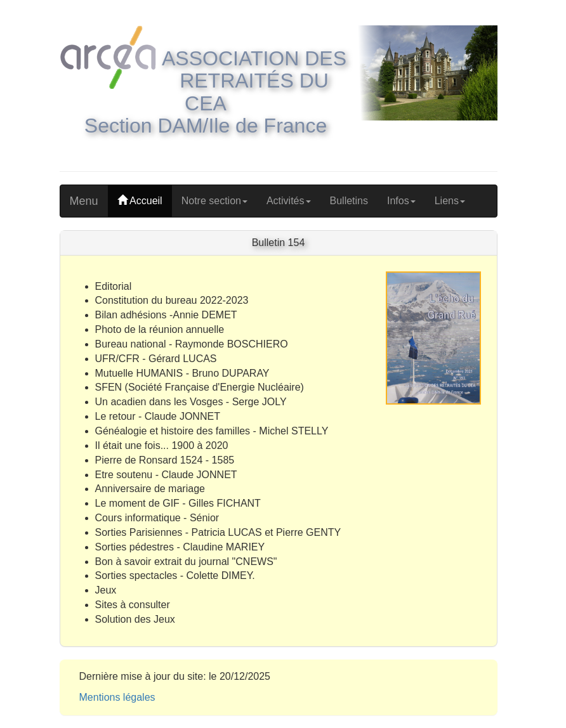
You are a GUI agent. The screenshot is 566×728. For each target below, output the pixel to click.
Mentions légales (117, 697)
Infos (401, 201)
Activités (289, 201)
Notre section (214, 201)
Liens (450, 201)
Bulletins (349, 201)
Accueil (140, 201)
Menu (84, 201)
